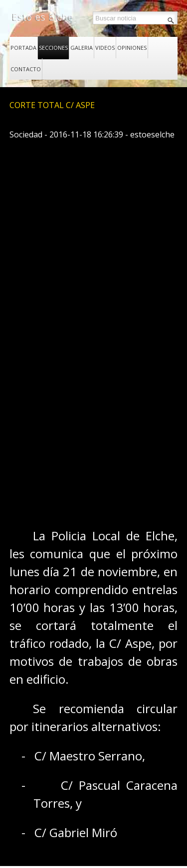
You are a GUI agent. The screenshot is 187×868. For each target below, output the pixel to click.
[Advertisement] (93, 391)
